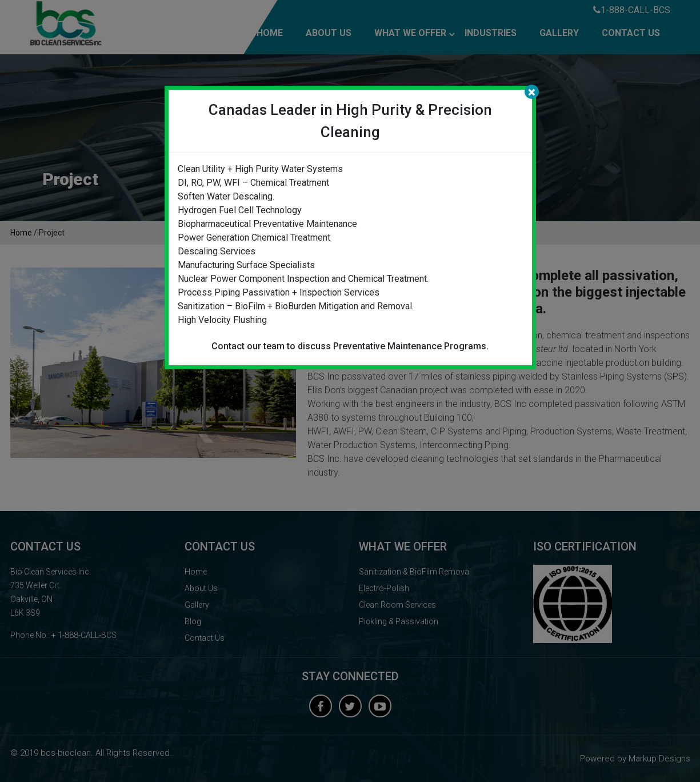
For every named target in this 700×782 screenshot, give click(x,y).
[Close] (532, 92)
